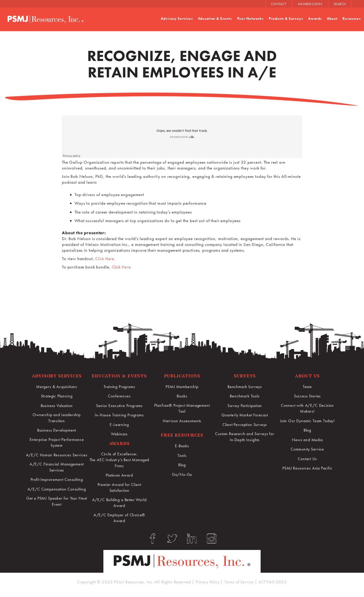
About (332, 18)
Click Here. (106, 259)
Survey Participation (245, 405)
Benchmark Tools (245, 396)
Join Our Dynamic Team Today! (308, 421)
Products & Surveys (286, 18)
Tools (182, 456)
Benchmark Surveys (245, 387)
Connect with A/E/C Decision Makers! (308, 408)
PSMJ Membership (182, 387)
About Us (308, 376)
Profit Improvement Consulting (57, 486)
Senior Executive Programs (119, 405)
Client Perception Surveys (245, 424)
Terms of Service (240, 585)
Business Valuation (56, 405)
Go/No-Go (182, 475)
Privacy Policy (207, 585)
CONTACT (279, 4)
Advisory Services (177, 18)
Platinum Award (119, 476)
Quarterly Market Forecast (245, 415)
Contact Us (307, 459)
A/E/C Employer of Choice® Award (119, 519)
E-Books (182, 446)
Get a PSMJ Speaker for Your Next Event (57, 515)
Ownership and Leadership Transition (57, 418)
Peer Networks (250, 18)
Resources (352, 18)
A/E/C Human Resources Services (57, 458)
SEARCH (340, 4)
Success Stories (308, 396)
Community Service (307, 449)
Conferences (119, 396)
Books (182, 396)
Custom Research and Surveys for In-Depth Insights (245, 437)
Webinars (119, 434)
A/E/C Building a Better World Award (119, 504)
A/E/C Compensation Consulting (57, 499)
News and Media (307, 440)
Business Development (57, 430)
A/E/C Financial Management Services (57, 474)
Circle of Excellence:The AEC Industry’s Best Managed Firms (119, 460)
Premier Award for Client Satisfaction (119, 488)
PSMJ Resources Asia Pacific (308, 468)
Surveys (245, 376)
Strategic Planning (57, 396)
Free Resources (182, 435)
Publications (182, 376)
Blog (182, 465)
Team (307, 387)
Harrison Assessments (182, 421)
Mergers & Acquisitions (57, 387)
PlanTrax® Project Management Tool (182, 408)
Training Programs (119, 387)
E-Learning (119, 424)
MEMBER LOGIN (310, 4)
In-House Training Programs (119, 415)
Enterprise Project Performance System (57, 443)
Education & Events (215, 18)
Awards (315, 18)
